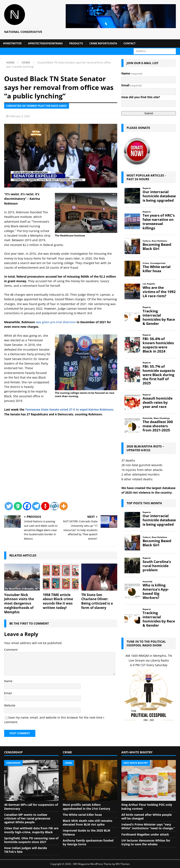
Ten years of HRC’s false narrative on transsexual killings (159, 222)
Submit (149, 113)
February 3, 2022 (20, 116)
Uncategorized (158, 263)
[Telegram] (36, 506)
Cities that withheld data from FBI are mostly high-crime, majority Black (31, 830)
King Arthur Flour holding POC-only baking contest (147, 807)
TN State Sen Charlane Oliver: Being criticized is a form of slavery (97, 601)
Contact (129, 43)
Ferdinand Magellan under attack (145, 834)
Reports (147, 188)
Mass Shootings (162, 418)
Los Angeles (149, 284)
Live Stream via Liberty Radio (149, 660)
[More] (64, 506)
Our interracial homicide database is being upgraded (159, 196)
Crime (146, 263)
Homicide (147, 418)
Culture (147, 241)
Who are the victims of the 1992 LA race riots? (159, 292)
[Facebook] (27, 506)
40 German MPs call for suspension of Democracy (31, 807)
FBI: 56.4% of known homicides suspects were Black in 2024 (158, 345)
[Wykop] (54, 506)
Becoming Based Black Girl (157, 247)
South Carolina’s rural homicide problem (157, 566)
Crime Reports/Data (103, 43)
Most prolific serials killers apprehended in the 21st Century (86, 807)
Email (8, 693)
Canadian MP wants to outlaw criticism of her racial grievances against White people (27, 818)
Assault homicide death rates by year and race (158, 402)
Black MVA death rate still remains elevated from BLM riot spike (88, 823)
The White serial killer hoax (157, 269)
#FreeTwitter (12, 43)
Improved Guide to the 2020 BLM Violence (86, 832)
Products (76, 43)
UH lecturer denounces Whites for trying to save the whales (146, 842)
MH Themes (123, 864)
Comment (11, 650)
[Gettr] (45, 506)
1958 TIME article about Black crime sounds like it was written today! (58, 601)
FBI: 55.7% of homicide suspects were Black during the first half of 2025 (159, 375)
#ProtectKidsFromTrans (45, 43)
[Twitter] (9, 506)
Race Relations (159, 241)
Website (10, 705)
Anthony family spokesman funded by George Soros (88, 842)
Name (8, 681)
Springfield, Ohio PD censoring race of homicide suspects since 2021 (31, 840)
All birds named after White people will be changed (147, 816)
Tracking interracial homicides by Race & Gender (159, 317)
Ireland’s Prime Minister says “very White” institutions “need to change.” (148, 826)
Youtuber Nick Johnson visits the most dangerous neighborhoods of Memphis (19, 603)
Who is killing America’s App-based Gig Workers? (156, 592)
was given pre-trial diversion (56, 322)
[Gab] (18, 506)
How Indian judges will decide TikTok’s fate (26, 850)
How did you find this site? (141, 97)
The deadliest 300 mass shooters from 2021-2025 (158, 426)
